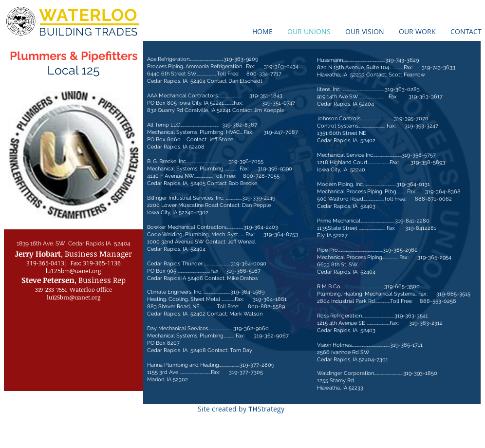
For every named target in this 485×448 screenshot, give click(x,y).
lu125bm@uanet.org (74, 271)
